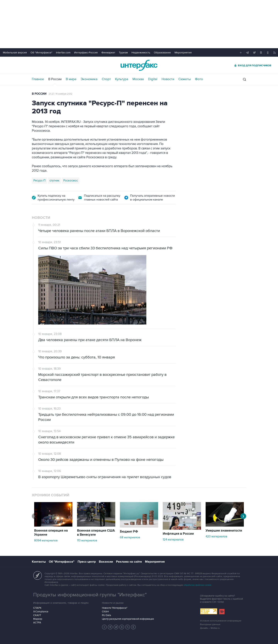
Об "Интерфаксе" (41, 53)
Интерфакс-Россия (86, 53)
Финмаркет (108, 53)
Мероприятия (183, 53)
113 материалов (87, 540)
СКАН (105, 612)
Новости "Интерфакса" (115, 608)
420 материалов (216, 536)
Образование (162, 53)
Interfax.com (63, 53)
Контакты (39, 562)
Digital (153, 79)
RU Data (106, 615)
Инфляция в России (178, 534)
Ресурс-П (39, 180)
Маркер (38, 619)
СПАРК (37, 608)
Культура (122, 79)
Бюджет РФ (129, 532)
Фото (199, 79)
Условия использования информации (221, 621)
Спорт (106, 79)
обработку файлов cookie (197, 585)
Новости (168, 79)
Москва (138, 79)
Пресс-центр (87, 562)
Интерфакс (139, 65)
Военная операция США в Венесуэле (96, 533)
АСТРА (37, 623)
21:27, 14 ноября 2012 (61, 94)
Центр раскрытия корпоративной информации (128, 619)
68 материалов (130, 537)
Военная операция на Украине (51, 533)
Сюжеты (185, 79)
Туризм (123, 53)
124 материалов (173, 539)
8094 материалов (46, 540)
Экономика (89, 79)
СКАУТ (37, 615)
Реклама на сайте (129, 562)
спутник (54, 180)
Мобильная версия (15, 53)
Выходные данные (210, 624)
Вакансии (106, 562)
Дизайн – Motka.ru (210, 628)
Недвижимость (141, 53)
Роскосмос (71, 180)
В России (55, 79)
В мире (71, 79)
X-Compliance (41, 612)
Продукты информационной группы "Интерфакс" (90, 595)
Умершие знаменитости (224, 531)
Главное (38, 79)
